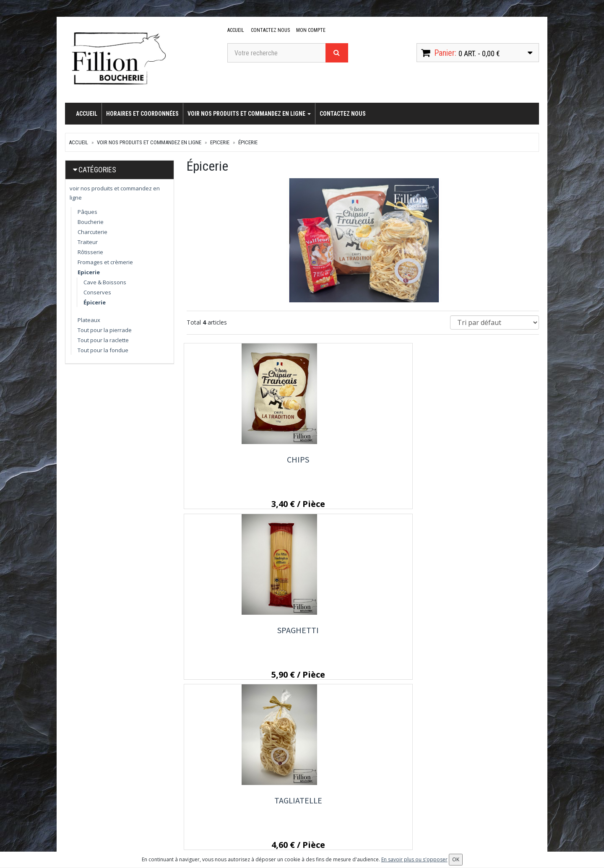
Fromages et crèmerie (105, 262)
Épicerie (248, 142)
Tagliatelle (484, 459)
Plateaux (89, 320)
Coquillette (241, 632)
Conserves (97, 292)
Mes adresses (367, 805)
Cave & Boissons (105, 282)
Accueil (236, 30)
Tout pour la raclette (103, 340)
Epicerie (220, 142)
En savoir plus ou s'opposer (414, 859)
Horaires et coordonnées (142, 114)
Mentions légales (289, 828)
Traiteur (88, 242)
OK (521, 797)
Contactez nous (269, 30)
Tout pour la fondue (103, 350)
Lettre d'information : (457, 782)
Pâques (87, 212)
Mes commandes (371, 794)
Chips (241, 459)
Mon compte (310, 30)
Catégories (97, 170)
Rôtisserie (90, 252)
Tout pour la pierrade (105, 330)
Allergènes (281, 816)
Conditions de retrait (294, 805)
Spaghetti (363, 459)
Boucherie (91, 222)
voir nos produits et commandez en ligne (249, 114)
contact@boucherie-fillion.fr (117, 813)
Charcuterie (92, 232)
